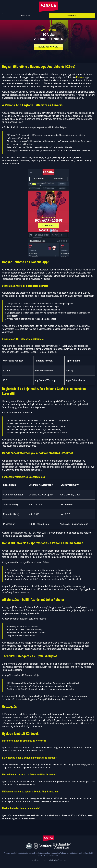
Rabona (80, 77)
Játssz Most (25, 16)
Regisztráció (72, 16)
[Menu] (92, 7)
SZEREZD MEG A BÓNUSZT (48, 47)
